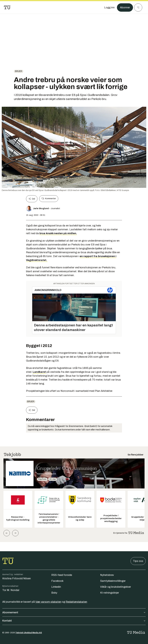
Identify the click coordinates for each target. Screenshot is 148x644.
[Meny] (138, 7)
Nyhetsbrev (107, 575)
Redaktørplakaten (76, 602)
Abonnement (74, 612)
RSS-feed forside (62, 575)
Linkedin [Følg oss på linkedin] (56, 587)
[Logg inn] (109, 7)
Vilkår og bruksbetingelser (116, 587)
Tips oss (138, 561)
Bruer (19, 71)
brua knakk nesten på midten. (58, 233)
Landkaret (39, 372)
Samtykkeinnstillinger (113, 581)
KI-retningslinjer (110, 593)
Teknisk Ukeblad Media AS (29, 633)
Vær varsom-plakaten (48, 602)
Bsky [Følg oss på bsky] (54, 593)
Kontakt (74, 621)
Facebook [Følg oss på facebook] (57, 581)
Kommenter (49, 199)
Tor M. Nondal (11, 590)
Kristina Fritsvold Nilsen (17, 578)
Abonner (125, 7)
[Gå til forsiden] (7, 7)
